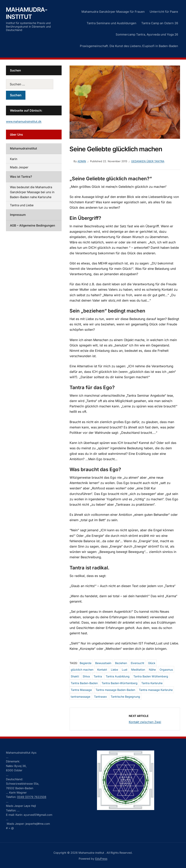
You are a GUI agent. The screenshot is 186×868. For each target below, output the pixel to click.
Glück (152, 663)
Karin (14, 159)
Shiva (86, 676)
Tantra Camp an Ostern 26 (160, 23)
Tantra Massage (81, 690)
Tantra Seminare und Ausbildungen (111, 23)
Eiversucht (138, 663)
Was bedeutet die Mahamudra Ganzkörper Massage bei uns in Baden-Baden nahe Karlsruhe (32, 192)
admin (82, 161)
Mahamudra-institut (27, 13)
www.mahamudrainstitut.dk (24, 121)
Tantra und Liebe (22, 205)
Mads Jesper (19, 167)
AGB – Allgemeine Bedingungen (32, 225)
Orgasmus (166, 670)
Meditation (138, 670)
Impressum (18, 215)
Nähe (152, 670)
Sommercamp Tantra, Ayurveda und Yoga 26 (147, 34)
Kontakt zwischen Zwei (145, 722)
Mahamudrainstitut (23, 148)
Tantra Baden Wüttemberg (151, 676)
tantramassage (80, 697)
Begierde (86, 663)
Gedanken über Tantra (148, 161)
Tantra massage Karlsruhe (156, 690)
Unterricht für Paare (164, 12)
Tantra (98, 676)
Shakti (75, 676)
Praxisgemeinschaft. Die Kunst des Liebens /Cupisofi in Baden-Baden (129, 46)
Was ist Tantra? (21, 177)
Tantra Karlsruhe (152, 683)
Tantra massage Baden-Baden (115, 690)
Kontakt (102, 670)
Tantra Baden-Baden (84, 683)
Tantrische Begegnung (125, 697)
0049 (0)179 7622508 (32, 797)
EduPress (101, 859)
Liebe (114, 670)
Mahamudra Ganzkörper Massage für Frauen (113, 12)
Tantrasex (100, 697)
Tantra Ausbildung (118, 676)
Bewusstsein (103, 663)
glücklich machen (82, 670)
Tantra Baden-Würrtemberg (120, 683)
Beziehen (121, 663)
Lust (125, 670)
